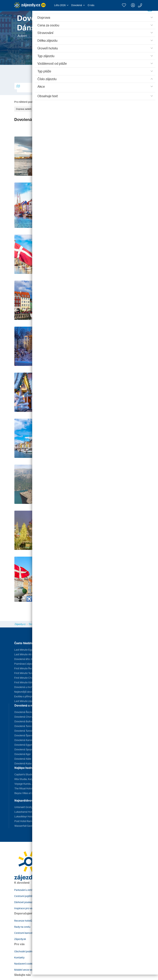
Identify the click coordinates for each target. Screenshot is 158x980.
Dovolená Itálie (23, 759)
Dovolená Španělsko (26, 735)
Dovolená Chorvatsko (27, 717)
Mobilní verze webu (25, 970)
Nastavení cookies (25, 964)
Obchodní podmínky (26, 951)
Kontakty (19, 957)
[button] (61, 5)
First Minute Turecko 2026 (29, 673)
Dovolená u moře (24, 687)
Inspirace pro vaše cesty (28, 908)
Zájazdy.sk (20, 939)
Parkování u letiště (25, 890)
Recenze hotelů (23, 921)
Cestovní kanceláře (25, 933)
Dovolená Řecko (24, 712)
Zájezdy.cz (20, 624)
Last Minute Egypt (24, 650)
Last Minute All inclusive (28, 654)
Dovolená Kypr (23, 754)
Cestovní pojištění (24, 896)
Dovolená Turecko (25, 726)
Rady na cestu (22, 927)
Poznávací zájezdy (25, 664)
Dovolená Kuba (23, 763)
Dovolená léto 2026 (25, 659)
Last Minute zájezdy (26, 701)
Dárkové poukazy (24, 902)
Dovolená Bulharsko (26, 721)
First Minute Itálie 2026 (27, 682)
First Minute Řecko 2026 (28, 668)
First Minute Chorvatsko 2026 (31, 678)
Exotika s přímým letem (27, 696)
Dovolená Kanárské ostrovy (30, 740)
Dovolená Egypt (23, 745)
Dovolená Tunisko (24, 731)
